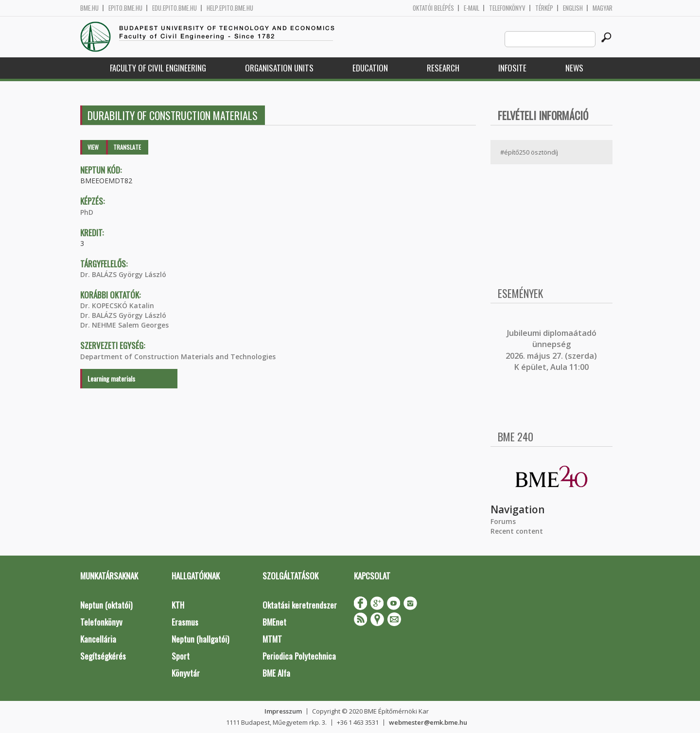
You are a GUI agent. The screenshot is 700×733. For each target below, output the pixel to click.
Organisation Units (279, 68)
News (574, 68)
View (93, 147)
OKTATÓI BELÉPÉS (433, 8)
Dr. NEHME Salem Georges (124, 325)
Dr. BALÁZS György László (123, 274)
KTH (178, 605)
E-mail (472, 8)
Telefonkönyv (507, 8)
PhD (87, 212)
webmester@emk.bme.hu (428, 722)
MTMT (272, 639)
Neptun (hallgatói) (200, 639)
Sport (181, 656)
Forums (503, 521)
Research (443, 68)
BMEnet (274, 622)
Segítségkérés (103, 656)
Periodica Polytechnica (299, 656)
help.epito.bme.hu (230, 8)
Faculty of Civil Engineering (158, 68)
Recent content (517, 531)
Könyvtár (186, 673)
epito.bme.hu (125, 8)
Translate (127, 147)
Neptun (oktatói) (106, 605)
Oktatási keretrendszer (300, 605)
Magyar (603, 8)
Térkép (544, 8)
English (573, 8)
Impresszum (283, 711)
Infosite (512, 68)
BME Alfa (276, 673)
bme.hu (89, 8)
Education (370, 68)
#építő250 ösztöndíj (529, 152)
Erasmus (185, 622)
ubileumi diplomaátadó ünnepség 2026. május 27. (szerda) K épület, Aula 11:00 (551, 350)
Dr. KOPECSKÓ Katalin (117, 305)
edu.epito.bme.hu (175, 8)
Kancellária (98, 639)
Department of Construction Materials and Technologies (178, 357)
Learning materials (111, 378)
